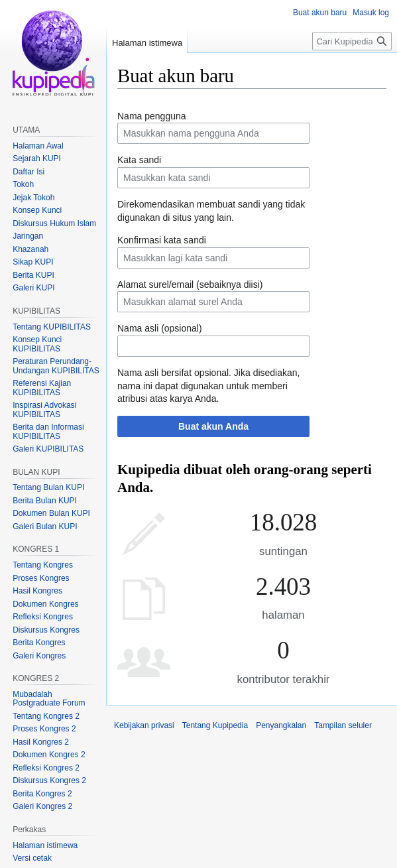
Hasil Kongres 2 (41, 742)
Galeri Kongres (39, 656)
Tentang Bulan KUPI (48, 487)
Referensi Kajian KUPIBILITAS (42, 388)
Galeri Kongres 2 (42, 806)
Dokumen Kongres (45, 604)
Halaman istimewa (147, 43)
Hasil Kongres (37, 591)
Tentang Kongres (43, 565)
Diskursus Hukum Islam (54, 223)
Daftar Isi (28, 172)
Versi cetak (32, 858)
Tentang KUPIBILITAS (52, 327)
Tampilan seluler (343, 725)
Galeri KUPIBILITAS (48, 449)
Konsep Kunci (37, 210)
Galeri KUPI (33, 288)
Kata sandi (139, 160)
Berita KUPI (33, 275)
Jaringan (28, 236)
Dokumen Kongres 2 (49, 755)
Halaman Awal (38, 146)
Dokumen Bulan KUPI (51, 513)
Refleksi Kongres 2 (46, 768)
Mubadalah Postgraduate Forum (49, 699)
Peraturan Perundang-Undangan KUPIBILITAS (56, 366)
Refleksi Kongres (43, 617)
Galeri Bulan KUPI (45, 527)
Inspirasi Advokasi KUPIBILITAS (44, 410)
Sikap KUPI (33, 262)
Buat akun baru (320, 13)
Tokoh (23, 184)
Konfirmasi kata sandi (162, 240)
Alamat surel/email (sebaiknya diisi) (190, 284)
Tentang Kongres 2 (46, 716)
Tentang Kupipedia (215, 725)
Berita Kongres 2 (42, 794)
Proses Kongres (41, 578)
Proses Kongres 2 (44, 729)
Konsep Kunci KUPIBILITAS (37, 344)
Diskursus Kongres (46, 630)
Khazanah (30, 249)
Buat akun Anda (213, 426)
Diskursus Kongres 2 (49, 780)
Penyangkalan (281, 725)
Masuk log (371, 13)
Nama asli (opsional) (160, 328)
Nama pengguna (152, 116)
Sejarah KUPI (37, 158)
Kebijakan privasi (144, 725)
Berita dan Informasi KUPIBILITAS (48, 432)
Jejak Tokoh (33, 198)
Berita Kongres (39, 643)
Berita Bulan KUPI (45, 501)
